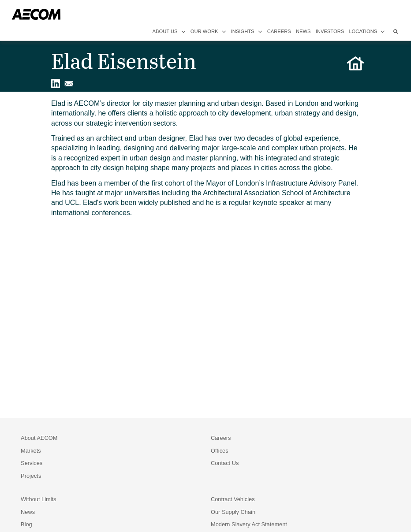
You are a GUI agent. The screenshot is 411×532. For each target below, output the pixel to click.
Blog (26, 524)
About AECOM (39, 438)
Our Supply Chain (233, 512)
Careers (221, 438)
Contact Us (225, 463)
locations (367, 31)
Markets (31, 451)
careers (279, 31)
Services (32, 463)
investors (330, 31)
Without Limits (38, 499)
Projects (31, 476)
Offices (220, 451)
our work (208, 31)
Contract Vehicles (233, 499)
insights (247, 31)
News (28, 512)
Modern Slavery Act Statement (249, 524)
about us (169, 31)
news (303, 31)
